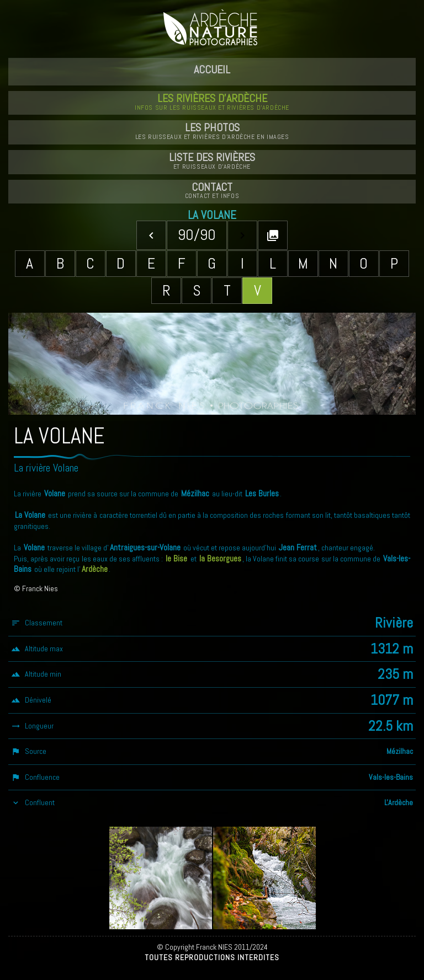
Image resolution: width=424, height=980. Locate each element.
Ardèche (95, 569)
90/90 (197, 235)
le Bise (176, 559)
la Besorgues (220, 559)
